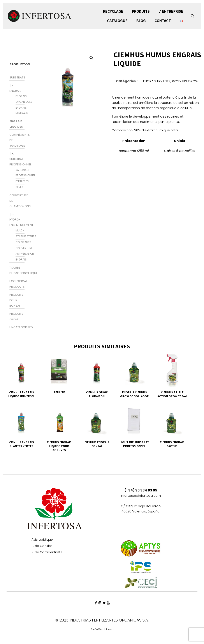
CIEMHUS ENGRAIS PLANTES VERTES (22, 444)
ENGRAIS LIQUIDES (157, 81)
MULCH (20, 230)
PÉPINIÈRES (22, 181)
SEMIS (19, 187)
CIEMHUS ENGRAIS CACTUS (172, 444)
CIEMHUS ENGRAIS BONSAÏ (97, 444)
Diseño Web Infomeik (102, 629)
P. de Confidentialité (47, 553)
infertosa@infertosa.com (141, 496)
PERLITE (59, 392)
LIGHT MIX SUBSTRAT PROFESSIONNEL (134, 444)
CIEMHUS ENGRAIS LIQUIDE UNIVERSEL (22, 394)
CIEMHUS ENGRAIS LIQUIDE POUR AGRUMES (59, 446)
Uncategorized (21, 327)
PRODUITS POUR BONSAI (16, 300)
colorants (23, 242)
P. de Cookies (42, 546)
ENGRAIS (15, 91)
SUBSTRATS (17, 77)
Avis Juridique (42, 540)
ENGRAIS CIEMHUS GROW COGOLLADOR (135, 394)
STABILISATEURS (26, 236)
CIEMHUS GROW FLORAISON (97, 394)
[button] (92, 58)
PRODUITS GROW (185, 81)
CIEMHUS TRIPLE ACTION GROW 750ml (172, 394)
